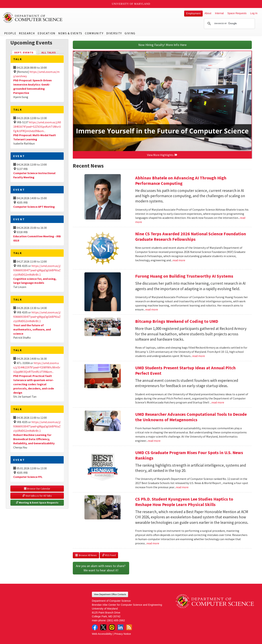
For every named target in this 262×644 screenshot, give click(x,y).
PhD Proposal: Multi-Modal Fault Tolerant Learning (35, 137)
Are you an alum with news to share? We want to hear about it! (101, 568)
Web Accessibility (102, 634)
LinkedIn (120, 627)
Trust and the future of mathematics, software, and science (32, 329)
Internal (219, 13)
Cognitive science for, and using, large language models (35, 281)
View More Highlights (162, 155)
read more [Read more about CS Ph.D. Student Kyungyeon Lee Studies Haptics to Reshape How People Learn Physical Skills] (153, 543)
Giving (130, 33)
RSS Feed (109, 555)
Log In (254, 13)
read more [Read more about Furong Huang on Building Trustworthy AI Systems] (152, 309)
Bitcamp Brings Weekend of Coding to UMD (177, 321)
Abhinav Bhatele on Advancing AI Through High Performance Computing (181, 181)
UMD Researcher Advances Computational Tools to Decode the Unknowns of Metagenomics (191, 417)
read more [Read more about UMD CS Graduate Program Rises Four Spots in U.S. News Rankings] (182, 487)
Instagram (112, 627)
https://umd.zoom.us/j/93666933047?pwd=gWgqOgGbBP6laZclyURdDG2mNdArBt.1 (37, 270)
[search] (229, 24)
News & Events (70, 33)
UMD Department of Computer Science (33, 18)
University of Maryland (131, 4)
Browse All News (86, 555)
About (208, 13)
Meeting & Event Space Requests (37, 503)
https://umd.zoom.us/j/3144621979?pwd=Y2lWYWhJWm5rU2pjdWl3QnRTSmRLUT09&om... (37, 367)
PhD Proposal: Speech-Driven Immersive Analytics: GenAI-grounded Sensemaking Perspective (32, 87)
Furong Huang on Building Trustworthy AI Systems (184, 276)
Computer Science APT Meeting (34, 207)
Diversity (114, 33)
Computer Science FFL (28, 477)
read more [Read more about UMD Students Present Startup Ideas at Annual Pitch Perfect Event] (218, 402)
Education (46, 33)
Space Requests (237, 13)
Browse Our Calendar (37, 489)
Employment (193, 13)
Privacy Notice (123, 634)
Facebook (95, 627)
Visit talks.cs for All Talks (37, 496)
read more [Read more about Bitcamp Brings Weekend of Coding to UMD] (199, 356)
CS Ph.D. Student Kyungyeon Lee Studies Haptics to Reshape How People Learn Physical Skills (184, 502)
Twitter (103, 627)
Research (27, 33)
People (10, 33)
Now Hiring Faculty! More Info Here (162, 45)
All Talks (49, 52)
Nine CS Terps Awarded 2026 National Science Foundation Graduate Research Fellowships (191, 236)
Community (94, 33)
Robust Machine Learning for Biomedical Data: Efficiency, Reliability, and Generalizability (34, 439)
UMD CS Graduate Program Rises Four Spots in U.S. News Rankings (189, 455)
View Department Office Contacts (110, 594)
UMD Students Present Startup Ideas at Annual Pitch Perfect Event (185, 370)
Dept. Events (25, 52)
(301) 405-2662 (116, 620)
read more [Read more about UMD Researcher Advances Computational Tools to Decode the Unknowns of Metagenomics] (154, 441)
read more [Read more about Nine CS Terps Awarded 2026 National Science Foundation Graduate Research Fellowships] (179, 260)
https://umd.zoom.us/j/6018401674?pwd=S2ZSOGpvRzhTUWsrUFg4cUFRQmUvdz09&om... (37, 127)
